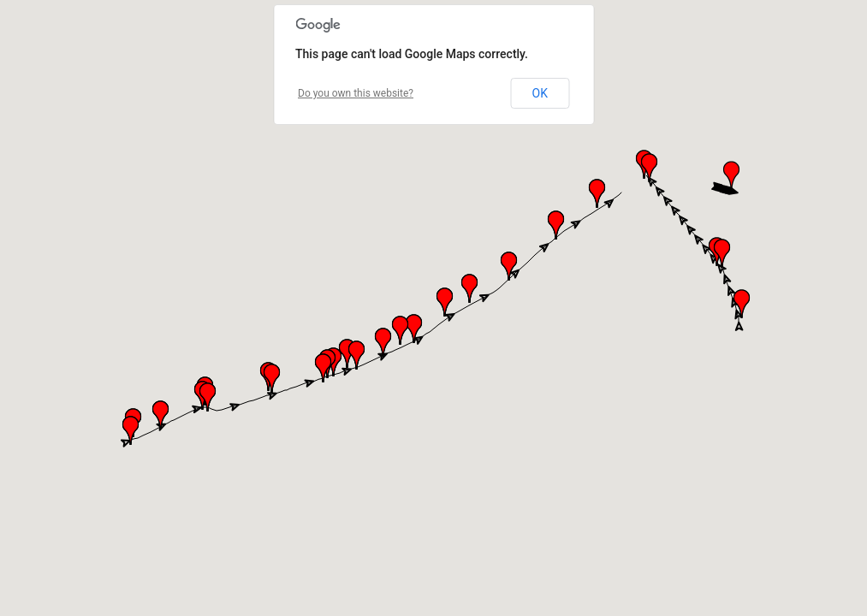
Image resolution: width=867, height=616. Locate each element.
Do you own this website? (356, 93)
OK (540, 93)
